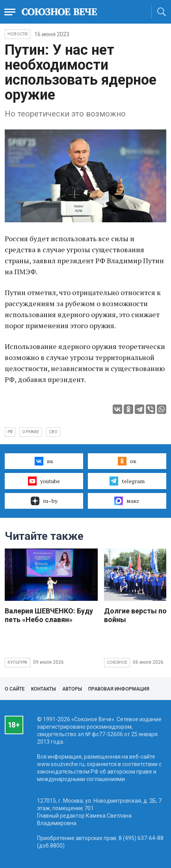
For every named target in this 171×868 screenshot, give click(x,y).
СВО (53, 432)
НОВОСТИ (18, 34)
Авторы (72, 689)
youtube (44, 481)
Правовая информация (119, 689)
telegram (127, 481)
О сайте (15, 689)
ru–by (44, 501)
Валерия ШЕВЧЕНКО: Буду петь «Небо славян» (49, 615)
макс (127, 501)
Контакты (44, 689)
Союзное (117, 662)
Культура (18, 662)
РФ (10, 432)
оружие (31, 432)
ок (127, 461)
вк (44, 461)
